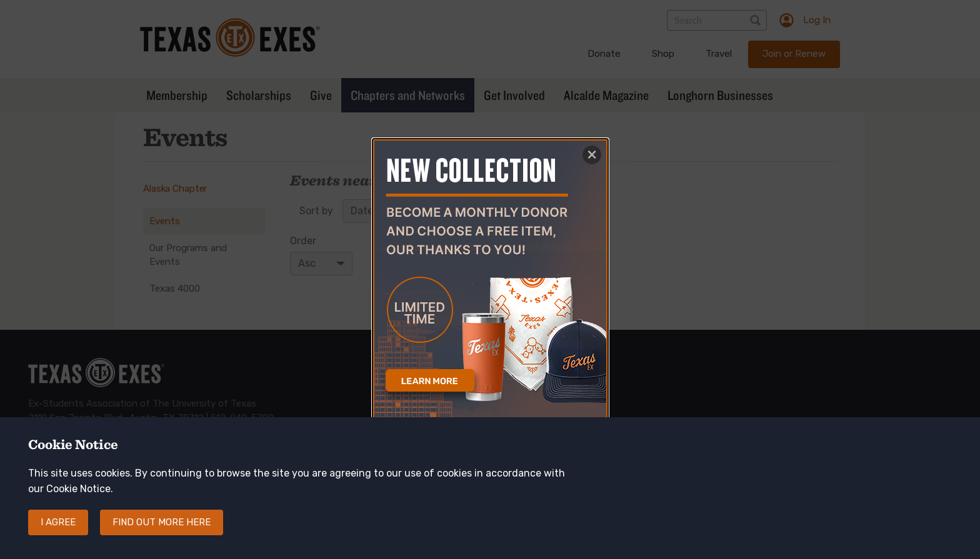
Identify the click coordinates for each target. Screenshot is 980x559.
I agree (58, 533)
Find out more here (162, 533)
